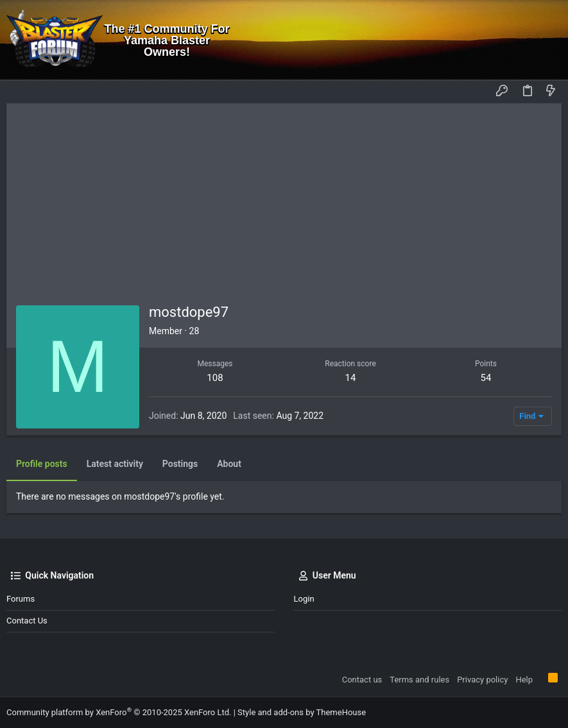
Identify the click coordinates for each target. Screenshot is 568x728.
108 (215, 378)
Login (304, 599)
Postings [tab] (180, 464)
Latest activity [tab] (115, 464)
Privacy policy (482, 680)
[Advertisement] (284, 199)
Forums (21, 599)
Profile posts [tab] (42, 464)
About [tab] (229, 464)
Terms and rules (419, 680)
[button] (19, 92)
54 (486, 378)
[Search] (549, 40)
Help (524, 680)
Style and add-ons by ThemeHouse (302, 712)
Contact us (27, 621)
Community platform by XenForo (119, 712)
